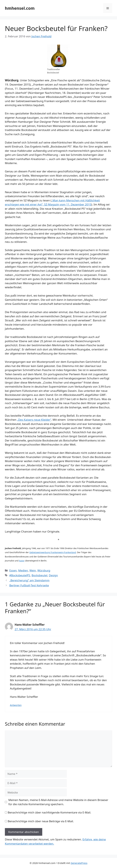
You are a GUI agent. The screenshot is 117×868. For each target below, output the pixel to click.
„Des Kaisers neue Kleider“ (34, 420)
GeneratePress (79, 863)
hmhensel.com (20, 8)
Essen (13, 570)
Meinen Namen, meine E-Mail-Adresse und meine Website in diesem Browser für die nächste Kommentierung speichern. (58, 802)
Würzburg (44, 570)
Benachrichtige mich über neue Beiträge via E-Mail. (41, 821)
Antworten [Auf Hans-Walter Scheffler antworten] (16, 705)
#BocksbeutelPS (20, 575)
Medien (23, 570)
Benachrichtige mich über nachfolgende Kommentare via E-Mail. (49, 812)
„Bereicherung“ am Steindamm (29, 580)
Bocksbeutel (39, 575)
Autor (22, 561)
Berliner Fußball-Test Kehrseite (29, 585)
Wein (33, 570)
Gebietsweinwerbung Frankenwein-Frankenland (53, 552)
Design (53, 575)
